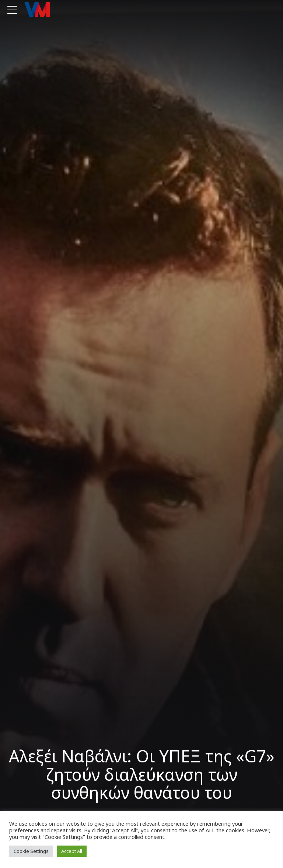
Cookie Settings (31, 851)
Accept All (72, 851)
